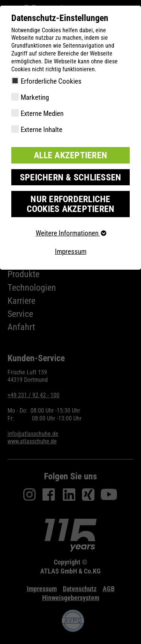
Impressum (71, 251)
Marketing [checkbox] (35, 97)
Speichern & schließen (71, 177)
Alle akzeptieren (70, 155)
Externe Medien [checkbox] (42, 113)
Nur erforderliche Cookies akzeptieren (71, 204)
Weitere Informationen (71, 233)
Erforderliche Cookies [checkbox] (51, 81)
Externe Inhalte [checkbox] (42, 130)
